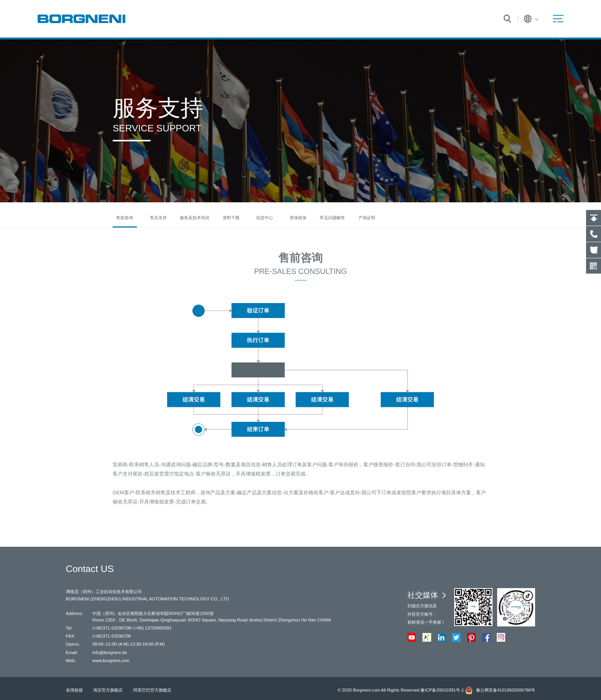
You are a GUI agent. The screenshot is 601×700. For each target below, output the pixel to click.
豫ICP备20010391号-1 (442, 690)
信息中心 (264, 218)
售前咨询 (125, 218)
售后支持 (158, 218)
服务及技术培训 (195, 218)
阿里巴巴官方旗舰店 (152, 690)
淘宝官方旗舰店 (108, 690)
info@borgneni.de (110, 652)
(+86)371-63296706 (112, 628)
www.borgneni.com (111, 661)
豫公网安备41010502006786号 (506, 690)
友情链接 (74, 690)
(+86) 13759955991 (153, 628)
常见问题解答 (332, 218)
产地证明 (367, 218)
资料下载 (231, 218)
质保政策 (298, 218)
